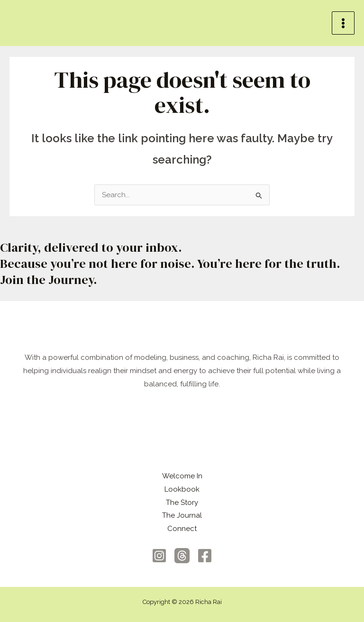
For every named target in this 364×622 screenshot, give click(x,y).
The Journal (182, 515)
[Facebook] (205, 556)
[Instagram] (159, 556)
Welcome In (182, 476)
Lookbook (182, 489)
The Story (182, 503)
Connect (182, 529)
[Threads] (182, 556)
